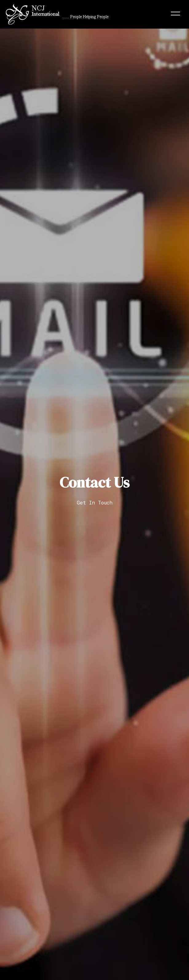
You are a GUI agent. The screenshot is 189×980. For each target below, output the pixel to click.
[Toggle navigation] (175, 14)
